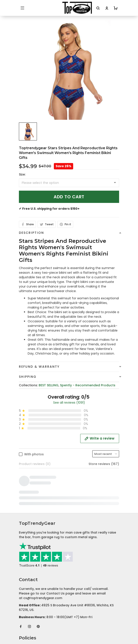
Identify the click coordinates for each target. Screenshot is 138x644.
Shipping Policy (31, 536)
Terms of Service (32, 529)
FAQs (23, 592)
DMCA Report (69, 625)
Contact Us (28, 585)
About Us (26, 578)
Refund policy (30, 543)
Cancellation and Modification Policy (48, 557)
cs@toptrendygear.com (43, 474)
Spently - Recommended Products (88, 385)
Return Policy (29, 550)
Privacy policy (30, 523)
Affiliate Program (33, 605)
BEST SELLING (49, 385)
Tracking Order (31, 599)
